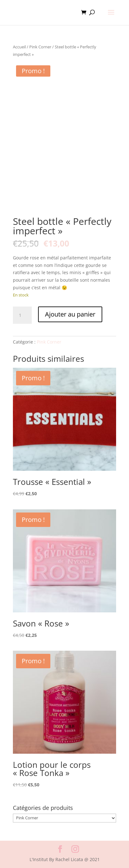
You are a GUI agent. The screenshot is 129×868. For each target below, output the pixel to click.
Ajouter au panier (70, 314)
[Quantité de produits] (22, 315)
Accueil (19, 47)
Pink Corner (40, 47)
